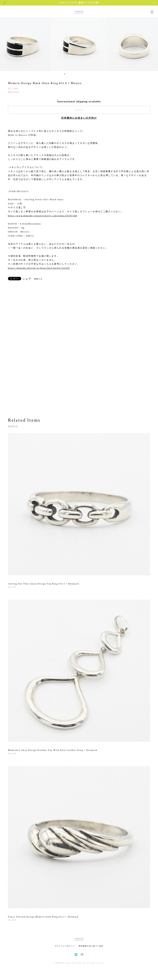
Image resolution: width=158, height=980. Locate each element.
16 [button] (96, 74)
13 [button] (89, 74)
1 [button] (63, 74)
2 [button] (65, 74)
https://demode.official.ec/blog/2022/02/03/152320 (39, 268)
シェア (27, 279)
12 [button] (87, 74)
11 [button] (85, 74)
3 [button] (67, 74)
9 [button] (80, 74)
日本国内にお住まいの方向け (79, 118)
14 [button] (92, 74)
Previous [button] (5, 43)
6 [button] (74, 74)
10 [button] (83, 74)
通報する (38, 279)
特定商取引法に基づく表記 (91, 946)
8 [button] (78, 74)
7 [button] (76, 74)
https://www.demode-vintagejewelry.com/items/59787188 (42, 216)
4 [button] (69, 74)
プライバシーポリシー (65, 946)
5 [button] (72, 74)
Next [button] (153, 43)
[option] (79, 43)
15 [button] (94, 74)
